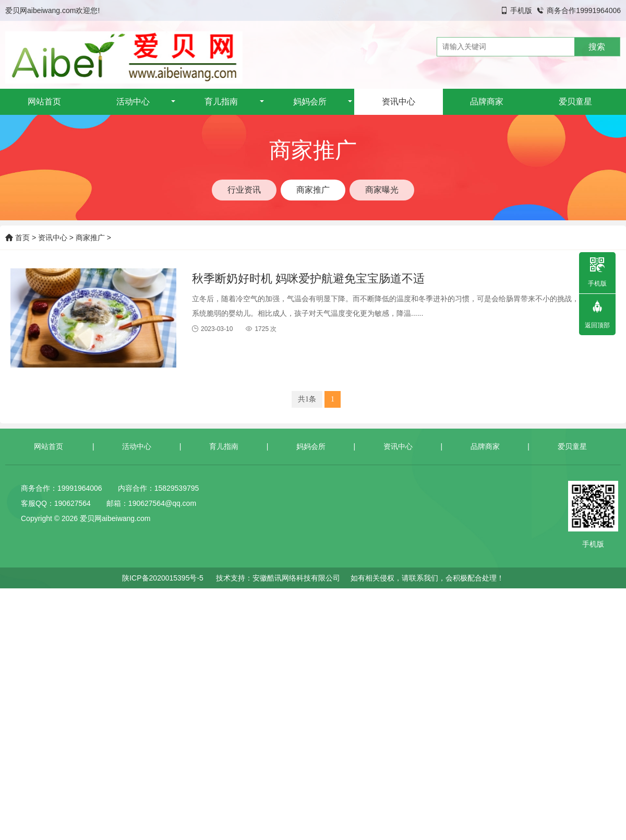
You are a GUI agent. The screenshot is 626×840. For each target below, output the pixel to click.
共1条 (307, 399)
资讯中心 (399, 102)
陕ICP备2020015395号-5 (163, 578)
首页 (17, 238)
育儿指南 (221, 102)
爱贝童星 (575, 102)
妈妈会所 (310, 102)
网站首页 (44, 102)
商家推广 (90, 238)
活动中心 (133, 102)
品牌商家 (487, 102)
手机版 (521, 10)
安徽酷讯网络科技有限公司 (296, 578)
